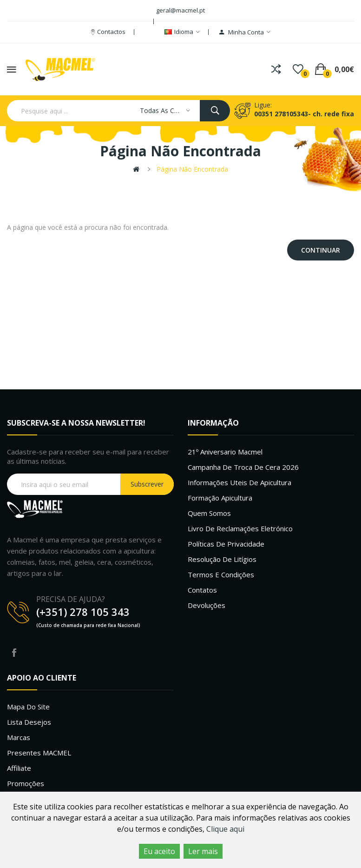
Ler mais (203, 851)
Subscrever (147, 484)
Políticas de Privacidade (226, 544)
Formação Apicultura (220, 498)
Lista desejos (29, 722)
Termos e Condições (221, 574)
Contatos (202, 590)
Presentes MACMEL (39, 753)
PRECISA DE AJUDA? (71, 599)
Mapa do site (28, 707)
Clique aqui (225, 829)
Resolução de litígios (222, 559)
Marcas (19, 737)
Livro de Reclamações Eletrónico (240, 528)
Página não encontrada (192, 169)
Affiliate (19, 768)
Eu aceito (159, 851)
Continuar (321, 250)
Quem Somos (209, 513)
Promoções (26, 783)
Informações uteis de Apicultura (240, 482)
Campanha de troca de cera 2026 (243, 467)
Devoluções (207, 605)
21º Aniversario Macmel (225, 452)
